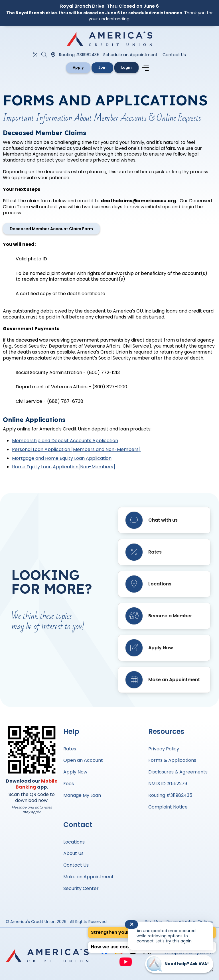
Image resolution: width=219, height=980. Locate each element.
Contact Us (174, 55)
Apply (78, 67)
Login (127, 67)
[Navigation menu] (147, 68)
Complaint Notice (168, 807)
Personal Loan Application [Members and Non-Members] (76, 449)
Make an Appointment (89, 877)
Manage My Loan (82, 795)
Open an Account (83, 760)
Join (103, 67)
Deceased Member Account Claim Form (51, 229)
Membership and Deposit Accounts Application (65, 441)
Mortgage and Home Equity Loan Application (62, 458)
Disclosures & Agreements (178, 772)
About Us (73, 853)
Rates (70, 749)
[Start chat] (179, 964)
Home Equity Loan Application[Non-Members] (64, 467)
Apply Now (75, 772)
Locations (74, 842)
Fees (69, 784)
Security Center (81, 888)
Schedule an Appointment (130, 55)
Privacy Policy (164, 749)
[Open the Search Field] (44, 55)
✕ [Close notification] (132, 924)
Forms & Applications (172, 760)
